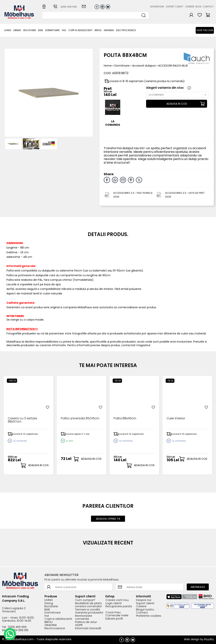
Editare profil (114, 619)
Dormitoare (52, 30)
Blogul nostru (145, 610)
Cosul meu (113, 612)
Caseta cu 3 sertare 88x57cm (22, 420)
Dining (17, 30)
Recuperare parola (119, 606)
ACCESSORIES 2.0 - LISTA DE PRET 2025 (185, 195)
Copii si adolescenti (80, 30)
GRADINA (109, 30)
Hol (64, 30)
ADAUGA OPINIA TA (108, 519)
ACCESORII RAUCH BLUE (173, 66)
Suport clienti (174, 7)
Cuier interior (176, 419)
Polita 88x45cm (125, 419)
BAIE (41, 30)
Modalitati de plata (88, 603)
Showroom (157, 7)
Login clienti (114, 603)
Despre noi (144, 600)
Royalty (209, 639)
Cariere (190, 7)
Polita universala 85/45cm (80, 419)
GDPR (79, 625)
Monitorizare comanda (84, 617)
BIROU (98, 30)
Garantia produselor (89, 613)
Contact (208, 7)
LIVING (8, 30)
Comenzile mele (117, 615)
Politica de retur (86, 622)
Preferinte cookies (149, 616)
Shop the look (205, 30)
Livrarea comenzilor (89, 606)
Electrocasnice (126, 30)
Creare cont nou (117, 600)
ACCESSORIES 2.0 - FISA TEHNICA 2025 (133, 195)
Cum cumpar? (85, 600)
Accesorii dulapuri (144, 66)
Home (108, 66)
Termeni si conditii (87, 610)
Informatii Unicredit (88, 628)
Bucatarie (30, 30)
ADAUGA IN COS (177, 104)
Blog (199, 7)
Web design (192, 639)
